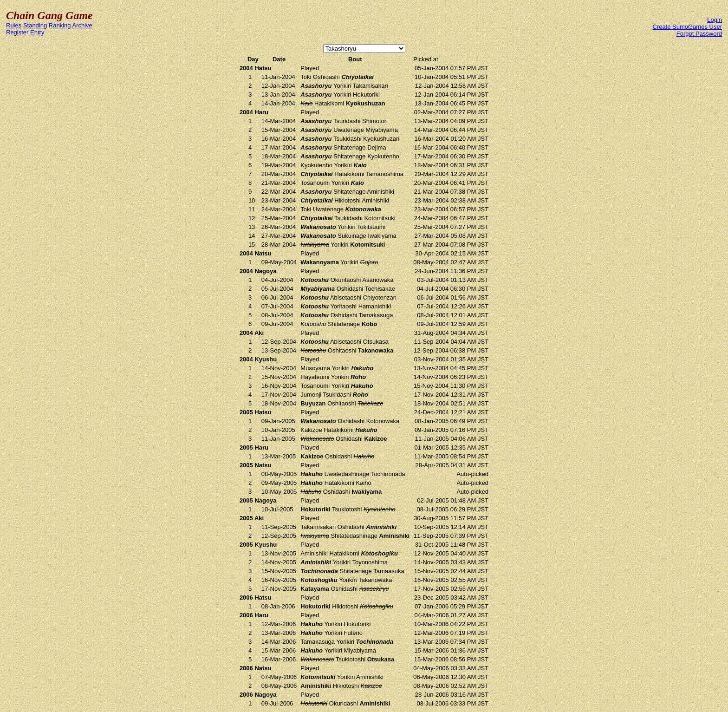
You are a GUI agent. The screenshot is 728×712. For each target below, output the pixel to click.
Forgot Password (699, 34)
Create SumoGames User (687, 27)
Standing (35, 25)
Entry (37, 32)
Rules (14, 25)
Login (715, 20)
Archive (82, 25)
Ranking (60, 25)
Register (17, 32)
